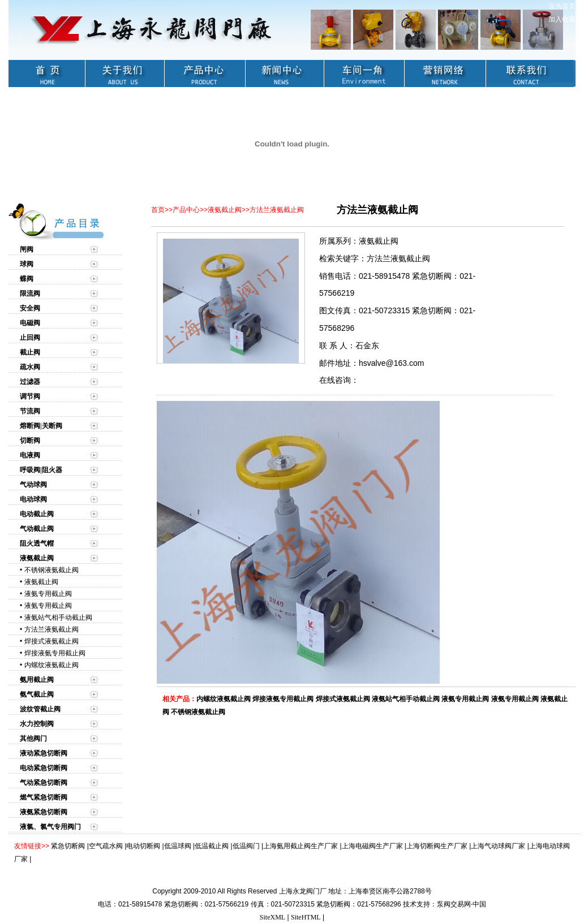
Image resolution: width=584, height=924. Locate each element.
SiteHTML (306, 917)
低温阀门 (246, 846)
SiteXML (272, 917)
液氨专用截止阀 (48, 594)
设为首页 (562, 6)
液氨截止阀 (41, 582)
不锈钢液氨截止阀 (51, 570)
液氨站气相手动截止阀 (58, 618)
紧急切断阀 (68, 846)
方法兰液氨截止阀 (51, 629)
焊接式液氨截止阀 (51, 641)
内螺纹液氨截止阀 (51, 665)
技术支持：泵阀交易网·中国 (445, 904)
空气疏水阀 (106, 846)
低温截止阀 (212, 846)
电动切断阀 (143, 846)
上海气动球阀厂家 (498, 846)
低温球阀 (178, 846)
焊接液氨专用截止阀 (55, 653)
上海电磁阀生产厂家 (372, 846)
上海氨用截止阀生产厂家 (300, 846)
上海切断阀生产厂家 (437, 846)
